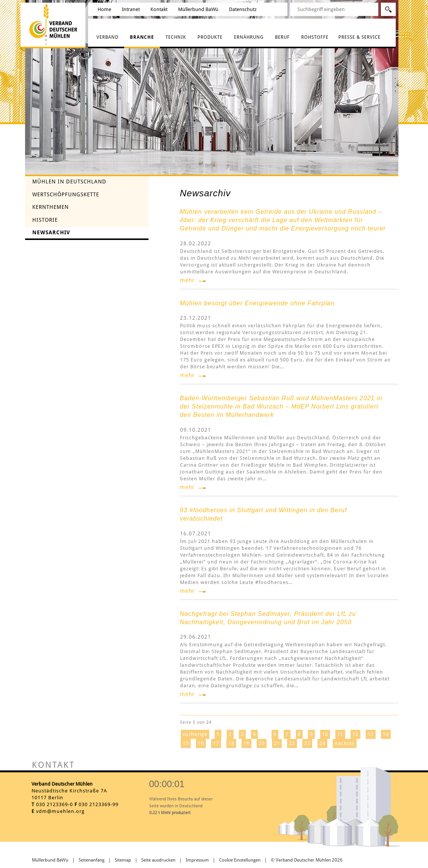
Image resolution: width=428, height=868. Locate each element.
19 (246, 743)
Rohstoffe (315, 37)
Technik (176, 37)
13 (371, 734)
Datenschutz (243, 9)
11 (340, 734)
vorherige (195, 734)
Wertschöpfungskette (66, 194)
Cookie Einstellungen (240, 860)
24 (322, 743)
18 (231, 743)
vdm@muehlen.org (60, 811)
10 (325, 734)
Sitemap (123, 860)
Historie (45, 220)
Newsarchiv (51, 232)
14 (386, 734)
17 (216, 743)
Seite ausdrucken (158, 860)
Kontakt (159, 9)
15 (186, 743)
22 (292, 743)
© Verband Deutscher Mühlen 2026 (307, 860)
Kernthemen (51, 207)
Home (104, 9)
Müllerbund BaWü (198, 9)
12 (355, 734)
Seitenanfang (92, 860)
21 (277, 743)
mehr (187, 280)
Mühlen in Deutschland (69, 181)
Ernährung (249, 37)
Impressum (197, 860)
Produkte (210, 37)
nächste (345, 743)
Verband (107, 37)
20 (262, 743)
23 (307, 743)
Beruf (282, 37)
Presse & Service (359, 37)
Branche (142, 37)
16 (201, 743)
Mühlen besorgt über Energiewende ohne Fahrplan (257, 303)
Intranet (131, 9)
